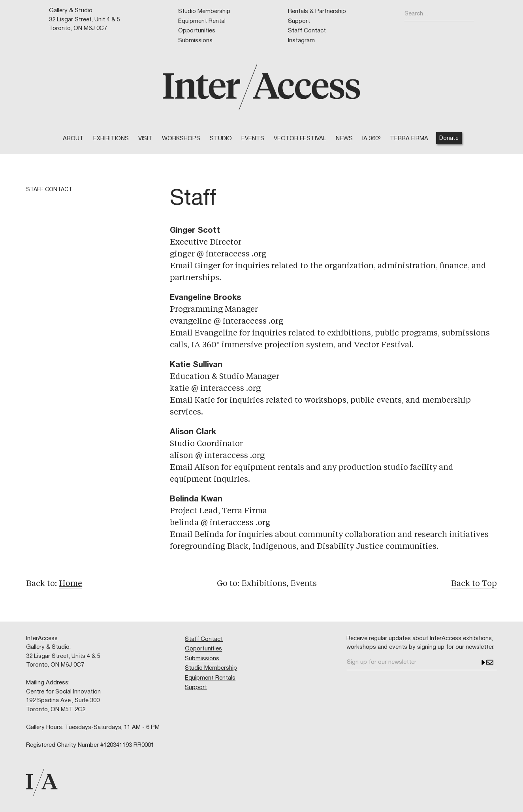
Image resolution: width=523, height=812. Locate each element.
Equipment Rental (202, 21)
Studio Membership (204, 11)
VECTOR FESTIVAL (300, 139)
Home (71, 584)
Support (299, 21)
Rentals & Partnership (317, 11)
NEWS (344, 139)
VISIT (145, 139)
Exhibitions (111, 139)
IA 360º (371, 139)
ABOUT (73, 139)
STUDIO (221, 139)
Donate (449, 138)
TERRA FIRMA (409, 139)
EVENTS (253, 139)
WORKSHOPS (181, 139)
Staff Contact (307, 31)
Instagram (301, 41)
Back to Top (474, 584)
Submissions (195, 41)
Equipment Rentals (210, 678)
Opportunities (197, 31)
